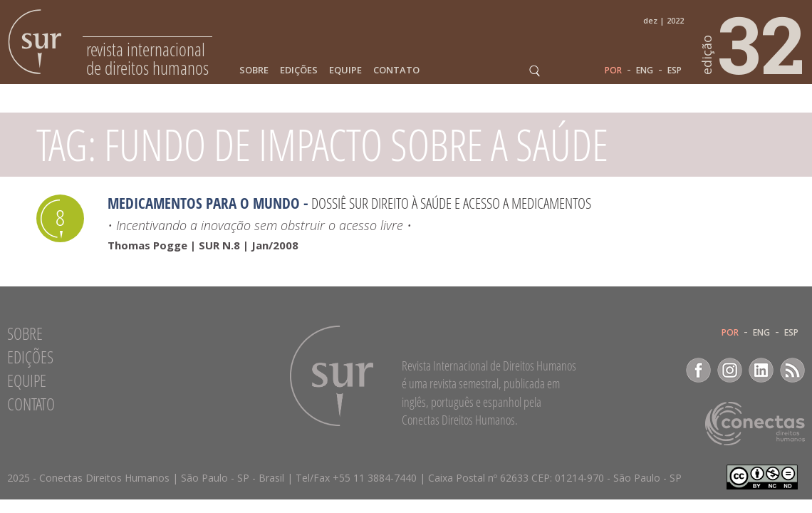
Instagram (730, 370)
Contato (396, 70)
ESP (675, 71)
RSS (792, 370)
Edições (299, 70)
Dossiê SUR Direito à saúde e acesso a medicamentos (451, 203)
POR (613, 71)
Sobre (254, 70)
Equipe (345, 70)
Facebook (698, 370)
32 (754, 43)
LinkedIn (761, 370)
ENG (645, 71)
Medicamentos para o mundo (204, 203)
